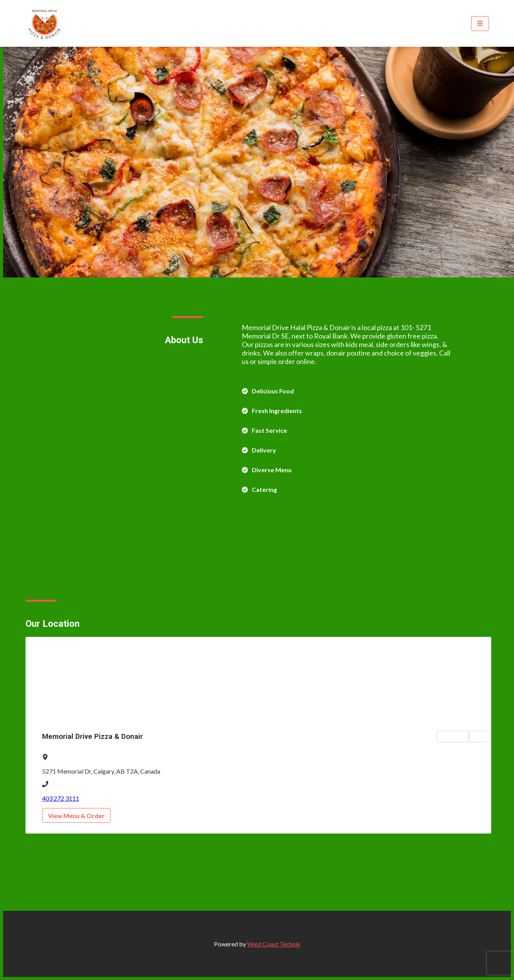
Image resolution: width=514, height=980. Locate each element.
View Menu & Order (76, 816)
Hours (487, 737)
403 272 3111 (61, 798)
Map (453, 737)
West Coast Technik (274, 944)
